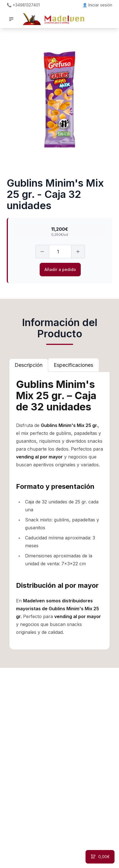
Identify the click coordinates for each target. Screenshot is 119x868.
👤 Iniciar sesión (97, 5)
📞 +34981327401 (23, 5)
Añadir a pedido (60, 269)
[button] (11, 19)
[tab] (29, 365)
